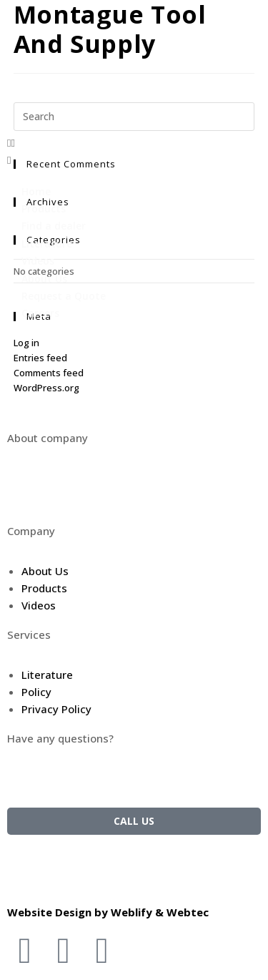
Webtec (188, 912)
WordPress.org (46, 388)
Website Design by (59, 912)
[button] (134, 142)
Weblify (131, 912)
